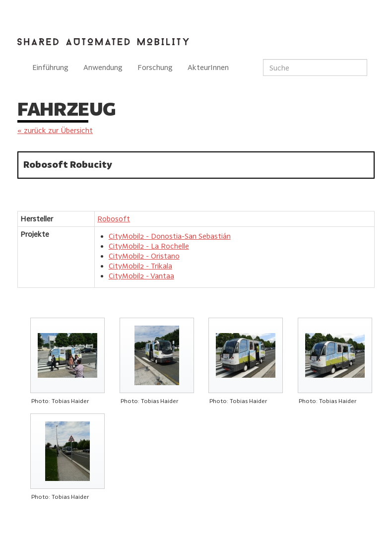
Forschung (155, 67)
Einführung (50, 67)
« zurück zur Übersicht (55, 130)
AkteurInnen (208, 67)
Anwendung (103, 67)
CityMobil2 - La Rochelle (149, 246)
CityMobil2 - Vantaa (141, 276)
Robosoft (114, 219)
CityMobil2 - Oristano (144, 256)
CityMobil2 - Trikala (140, 266)
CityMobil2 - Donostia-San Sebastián (170, 236)
